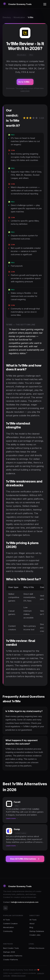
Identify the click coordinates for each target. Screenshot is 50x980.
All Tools (33, 920)
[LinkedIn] (5, 908)
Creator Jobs (35, 935)
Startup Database (37, 931)
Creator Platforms (11, 960)
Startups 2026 (9, 952)
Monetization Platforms (13, 956)
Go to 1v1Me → (25, 82)
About (32, 923)
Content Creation (10, 923)
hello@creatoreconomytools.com (25, 902)
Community (8, 931)
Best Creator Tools (11, 948)
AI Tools (7, 920)
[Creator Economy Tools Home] (17, 4)
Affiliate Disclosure (36, 948)
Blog (31, 927)
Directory (7, 17)
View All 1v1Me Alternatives (25, 859)
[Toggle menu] (45, 4)
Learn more (25, 91)
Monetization (19, 17)
